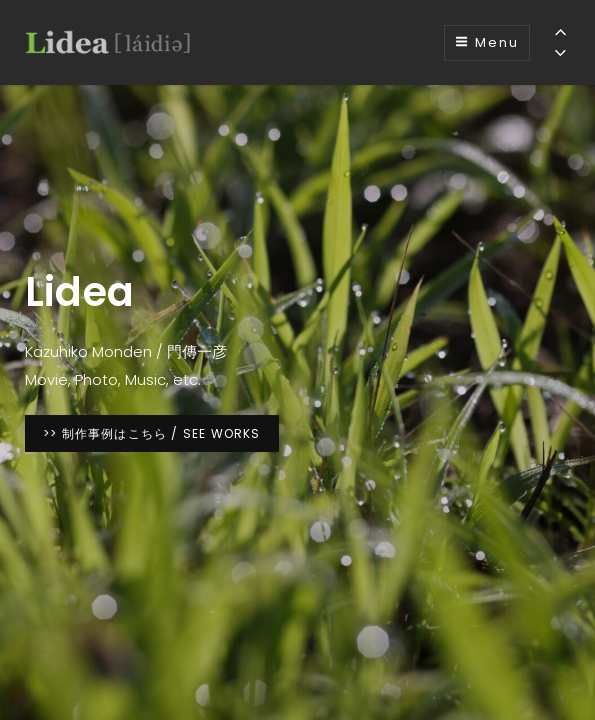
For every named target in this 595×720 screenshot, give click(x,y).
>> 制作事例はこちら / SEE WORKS (161, 432)
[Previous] (560, 31)
